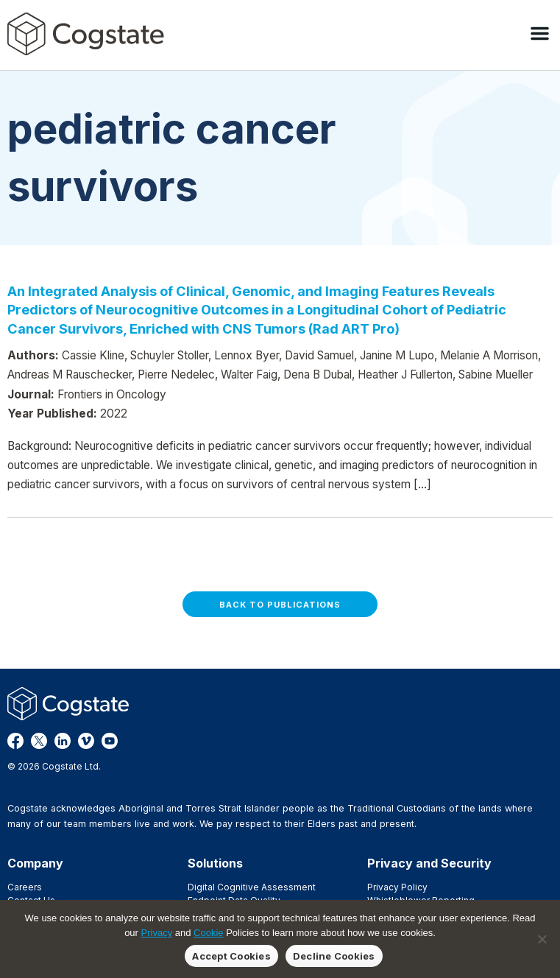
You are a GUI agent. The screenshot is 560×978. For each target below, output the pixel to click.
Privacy (157, 933)
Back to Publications (280, 605)
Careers (25, 887)
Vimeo (86, 741)
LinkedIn (63, 741)
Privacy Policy (397, 887)
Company (35, 863)
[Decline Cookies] (542, 939)
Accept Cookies (231, 956)
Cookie (208, 933)
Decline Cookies (334, 956)
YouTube (110, 741)
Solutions (215, 863)
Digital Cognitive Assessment (252, 887)
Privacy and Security (429, 863)
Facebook (15, 741)
